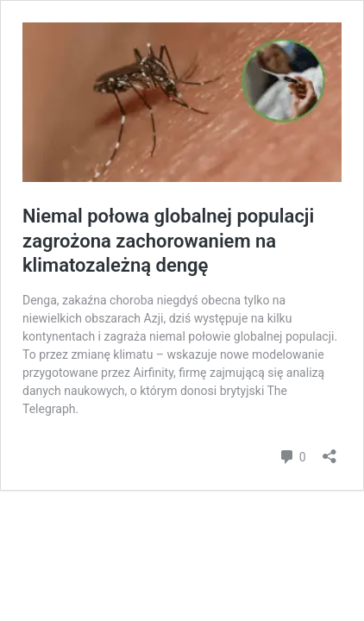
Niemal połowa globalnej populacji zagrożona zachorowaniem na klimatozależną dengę (168, 241)
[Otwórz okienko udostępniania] (329, 451)
